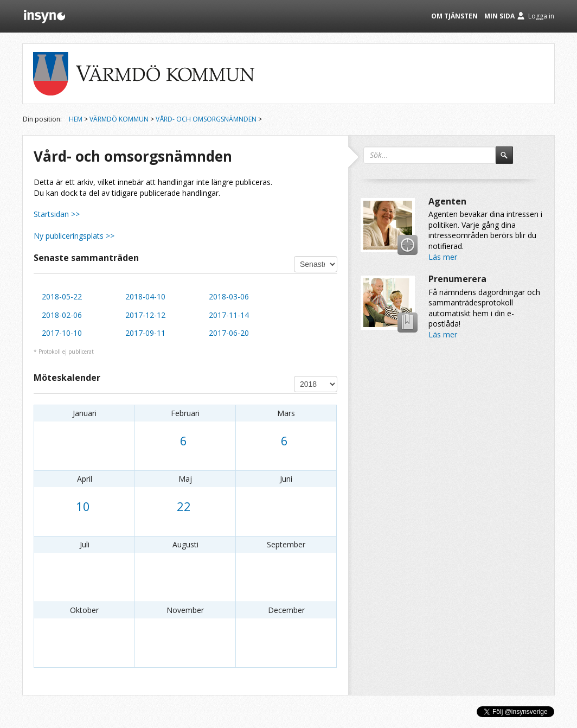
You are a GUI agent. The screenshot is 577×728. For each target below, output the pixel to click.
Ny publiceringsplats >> (74, 236)
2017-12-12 (145, 315)
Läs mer (443, 257)
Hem (76, 119)
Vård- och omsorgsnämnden (206, 119)
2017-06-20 (229, 333)
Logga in (541, 16)
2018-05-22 (62, 296)
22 (184, 506)
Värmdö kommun (119, 119)
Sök (509, 160)
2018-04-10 (145, 296)
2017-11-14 (229, 315)
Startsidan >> (57, 214)
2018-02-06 (62, 315)
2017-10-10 (62, 333)
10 (83, 506)
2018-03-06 (229, 296)
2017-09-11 (145, 333)
